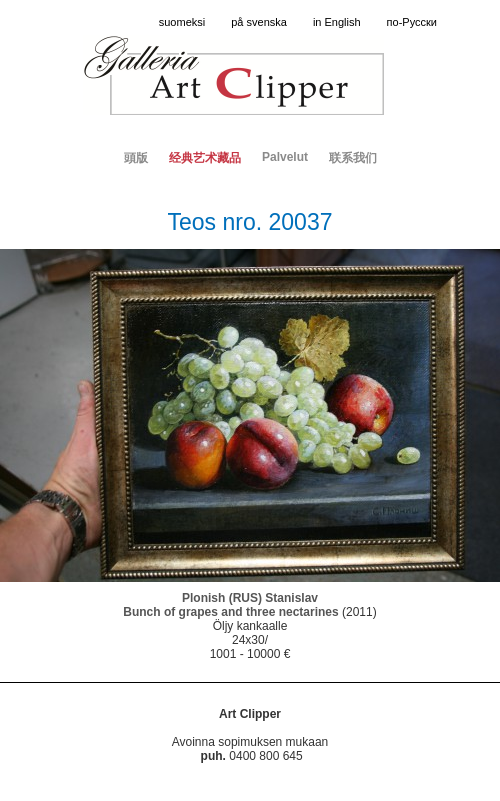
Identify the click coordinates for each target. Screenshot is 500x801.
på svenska (259, 22)
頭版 (136, 158)
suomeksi (182, 22)
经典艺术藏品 (205, 158)
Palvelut (285, 157)
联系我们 (353, 158)
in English (337, 22)
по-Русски (412, 22)
